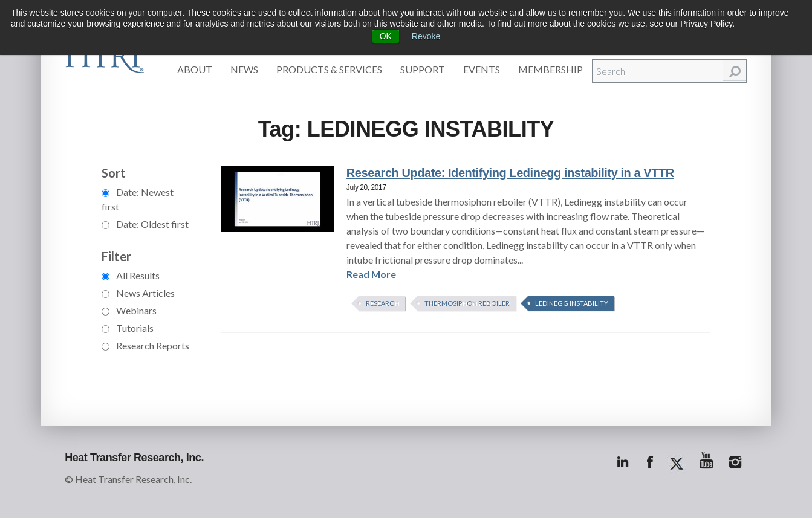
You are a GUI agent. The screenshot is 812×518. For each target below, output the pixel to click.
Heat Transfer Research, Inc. (134, 458)
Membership (551, 69)
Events (482, 69)
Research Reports (145, 345)
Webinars (129, 310)
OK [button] (386, 36)
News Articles (138, 293)
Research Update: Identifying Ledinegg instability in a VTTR (510, 173)
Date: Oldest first (145, 224)
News (244, 69)
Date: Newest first (138, 199)
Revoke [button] (426, 36)
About (195, 69)
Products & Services (329, 69)
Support (423, 69)
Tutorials (128, 328)
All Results (131, 275)
